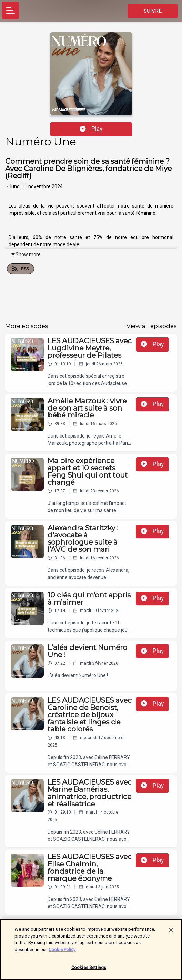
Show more (26, 254)
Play (91, 129)
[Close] (171, 933)
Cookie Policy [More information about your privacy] (62, 952)
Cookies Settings (89, 971)
